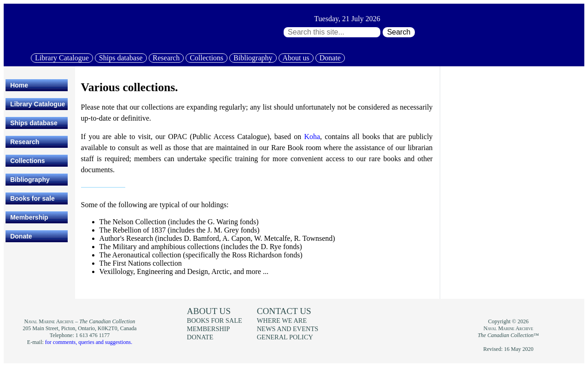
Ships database (121, 58)
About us (296, 58)
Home (19, 85)
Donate (330, 58)
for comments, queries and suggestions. (89, 342)
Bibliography (253, 58)
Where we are (282, 320)
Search (399, 32)
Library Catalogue (62, 58)
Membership (29, 217)
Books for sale (32, 198)
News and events (288, 329)
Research (166, 58)
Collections (207, 58)
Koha (312, 137)
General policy (285, 337)
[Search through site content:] (332, 32)
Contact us (284, 311)
